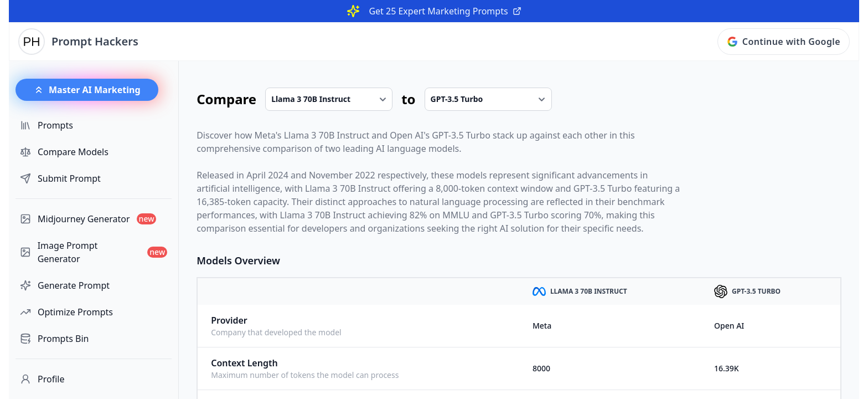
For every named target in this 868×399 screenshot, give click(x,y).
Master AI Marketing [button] (87, 90)
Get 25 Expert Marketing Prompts (445, 11)
